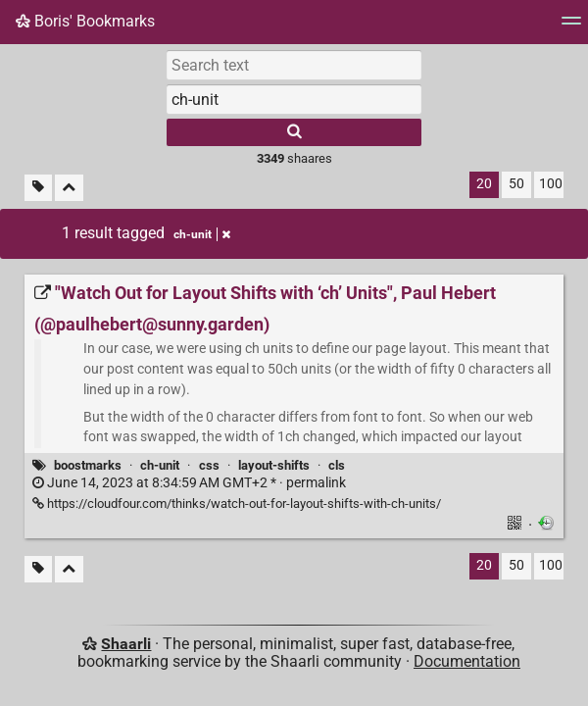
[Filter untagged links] (38, 188)
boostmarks (88, 465)
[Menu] (571, 27)
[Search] (294, 132)
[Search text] (294, 65)
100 (551, 184)
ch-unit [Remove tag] (202, 234)
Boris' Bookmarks (85, 21)
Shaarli (126, 644)
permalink (189, 483)
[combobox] (294, 99)
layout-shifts (274, 465)
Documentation (467, 661)
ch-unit (160, 465)
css (209, 465)
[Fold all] (69, 188)
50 (516, 184)
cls (337, 465)
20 (484, 184)
